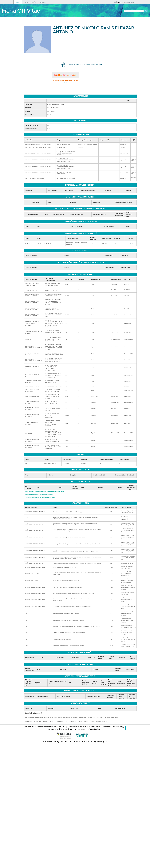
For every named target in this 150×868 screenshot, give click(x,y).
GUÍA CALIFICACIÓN (30, 2)
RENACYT (43, 2)
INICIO (18, 2)
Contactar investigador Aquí (33, 713)
